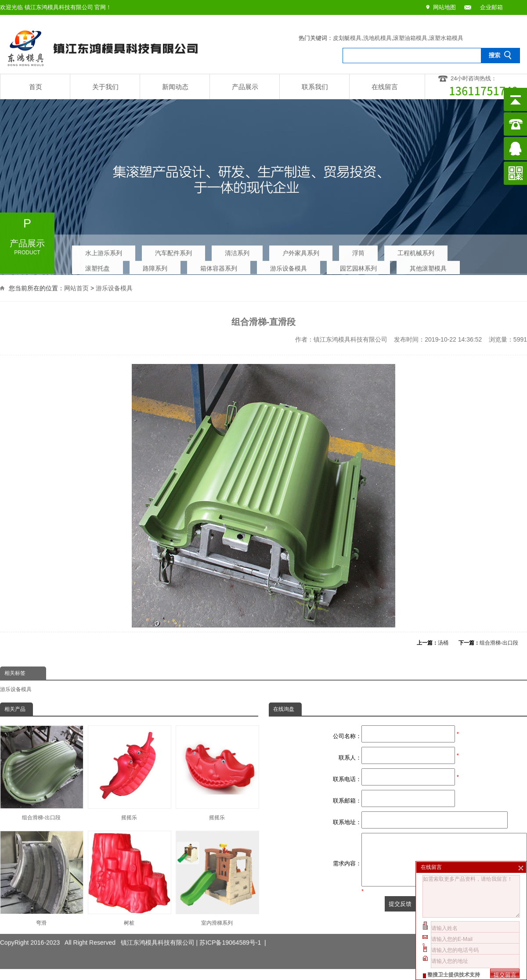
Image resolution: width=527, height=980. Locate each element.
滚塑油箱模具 (410, 38)
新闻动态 (175, 87)
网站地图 (444, 7)
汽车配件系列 (173, 251)
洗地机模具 (377, 38)
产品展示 (245, 87)
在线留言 (385, 87)
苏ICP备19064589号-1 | (233, 936)
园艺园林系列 (358, 267)
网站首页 (76, 287)
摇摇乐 (129, 773)
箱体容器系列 (219, 267)
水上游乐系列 (104, 251)
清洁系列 (237, 251)
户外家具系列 (301, 251)
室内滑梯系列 (217, 878)
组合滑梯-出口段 (499, 643)
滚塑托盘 (97, 267)
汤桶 (443, 643)
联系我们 (315, 87)
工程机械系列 (416, 251)
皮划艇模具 (347, 38)
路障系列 (155, 267)
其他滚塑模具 (428, 267)
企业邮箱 (491, 7)
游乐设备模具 (289, 267)
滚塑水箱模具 (446, 38)
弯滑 (41, 878)
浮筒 (358, 251)
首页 (36, 87)
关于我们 (105, 87)
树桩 (129, 878)
